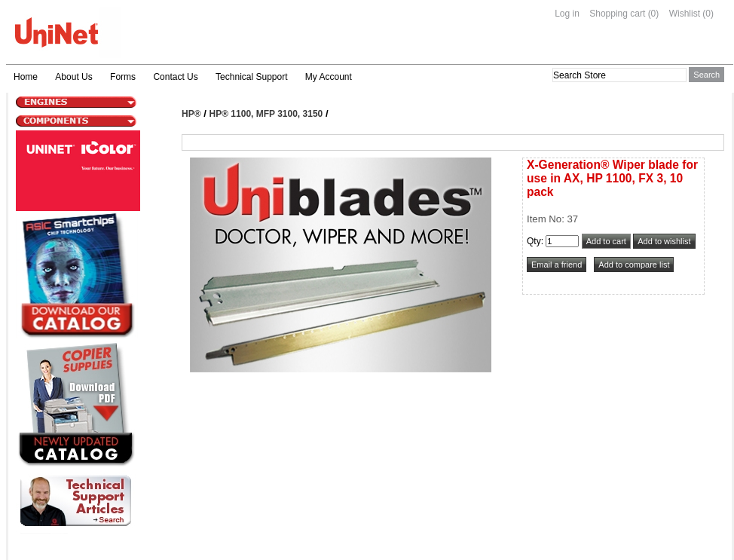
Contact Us (175, 77)
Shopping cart (617, 14)
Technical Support (251, 77)
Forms (123, 77)
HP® (191, 114)
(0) (654, 14)
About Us (73, 77)
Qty (534, 241)
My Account (329, 77)
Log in (567, 14)
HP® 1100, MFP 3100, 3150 (266, 114)
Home (26, 77)
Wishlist (685, 14)
